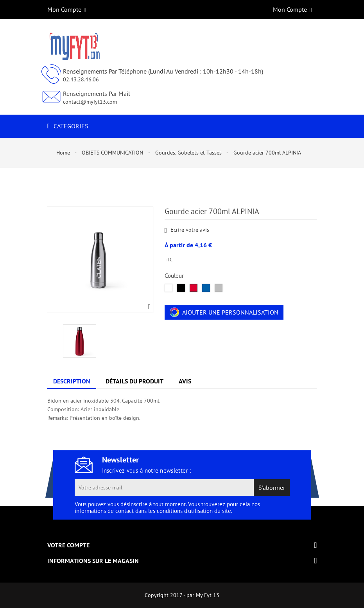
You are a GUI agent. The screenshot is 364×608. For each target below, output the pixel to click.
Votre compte (68, 545)
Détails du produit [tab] (134, 381)
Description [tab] (72, 381)
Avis (185, 381)
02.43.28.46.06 (81, 79)
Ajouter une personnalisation (224, 312)
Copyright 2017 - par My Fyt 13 (182, 595)
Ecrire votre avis (187, 230)
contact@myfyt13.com (90, 102)
